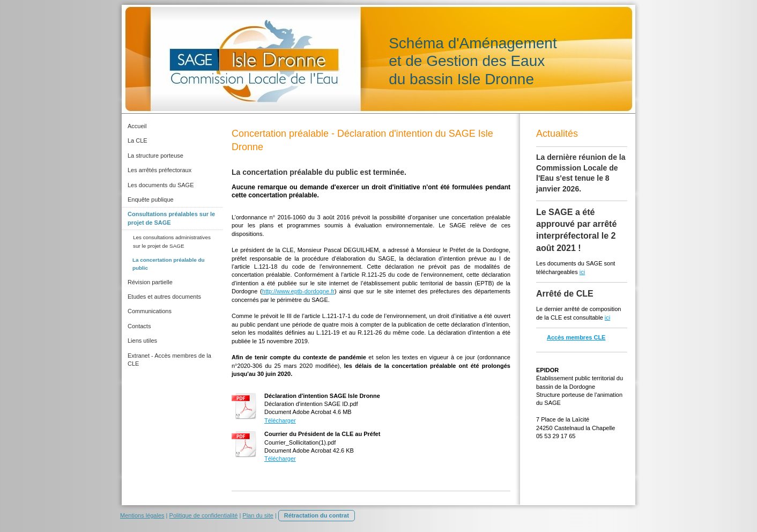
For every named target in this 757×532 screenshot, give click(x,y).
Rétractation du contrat (317, 515)
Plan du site (258, 515)
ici (582, 272)
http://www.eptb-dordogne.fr (298, 291)
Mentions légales (142, 515)
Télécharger (280, 420)
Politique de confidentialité (204, 515)
